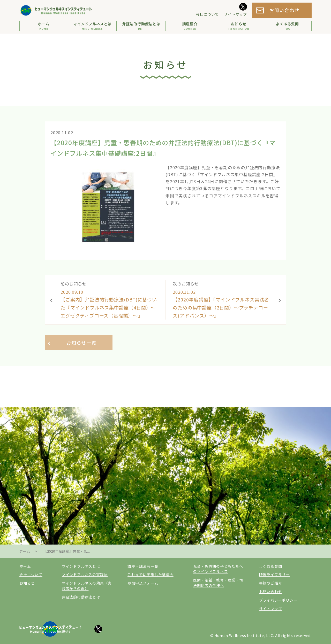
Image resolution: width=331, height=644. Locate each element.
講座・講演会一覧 (143, 566)
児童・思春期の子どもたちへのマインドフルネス (218, 569)
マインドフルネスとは (81, 566)
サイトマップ (235, 14)
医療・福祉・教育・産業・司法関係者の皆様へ (218, 583)
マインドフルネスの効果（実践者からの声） (87, 586)
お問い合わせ (284, 10)
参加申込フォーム (143, 583)
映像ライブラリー (274, 575)
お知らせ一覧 (81, 343)
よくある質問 (271, 566)
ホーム (25, 566)
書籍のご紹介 (271, 583)
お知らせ (27, 583)
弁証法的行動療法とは (81, 597)
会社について (207, 14)
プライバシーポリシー (278, 600)
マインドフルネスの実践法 (85, 575)
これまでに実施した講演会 (151, 575)
